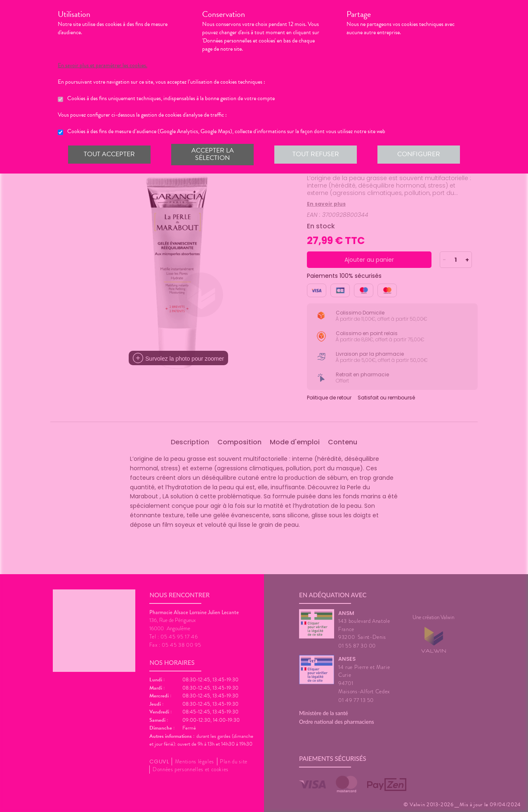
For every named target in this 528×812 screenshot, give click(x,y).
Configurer (419, 154)
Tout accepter (109, 154)
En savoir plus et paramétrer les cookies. (103, 66)
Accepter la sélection (213, 154)
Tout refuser (316, 154)
